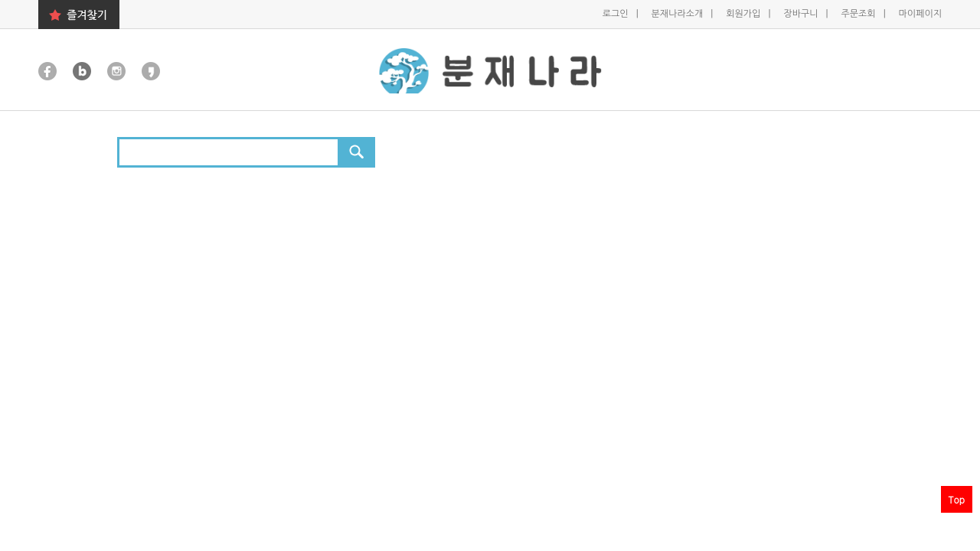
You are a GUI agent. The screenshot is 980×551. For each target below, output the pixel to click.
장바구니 (802, 14)
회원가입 (744, 14)
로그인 (617, 14)
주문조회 (859, 14)
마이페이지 (920, 14)
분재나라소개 (679, 14)
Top (957, 499)
